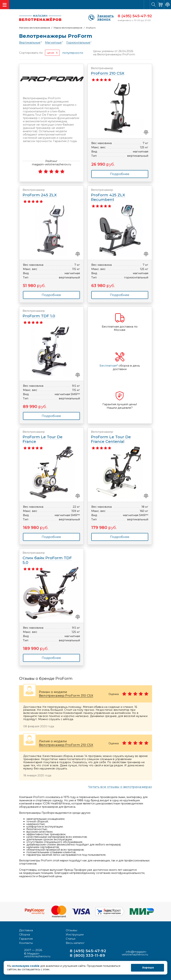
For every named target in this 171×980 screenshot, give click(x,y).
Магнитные (53, 43)
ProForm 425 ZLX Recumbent (116, 195)
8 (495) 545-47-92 (135, 16)
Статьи (71, 938)
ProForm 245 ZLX (48, 193)
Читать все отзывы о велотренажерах (120, 787)
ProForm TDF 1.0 (48, 314)
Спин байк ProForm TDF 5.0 (48, 558)
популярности (73, 53)
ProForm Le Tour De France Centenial (116, 437)
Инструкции (75, 934)
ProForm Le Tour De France (48, 437)
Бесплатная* (109, 366)
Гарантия (26, 938)
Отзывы (71, 930)
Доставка (26, 930)
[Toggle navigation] (5, 5)
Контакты (26, 943)
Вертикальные (30, 43)
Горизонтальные (78, 43)
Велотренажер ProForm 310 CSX (66, 696)
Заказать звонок (101, 18)
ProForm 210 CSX (116, 71)
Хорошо (148, 968)
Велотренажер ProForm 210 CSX (66, 745)
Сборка (25, 934)
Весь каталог (75, 943)
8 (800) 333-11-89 (88, 955)
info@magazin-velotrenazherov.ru (135, 953)
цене (51, 53)
